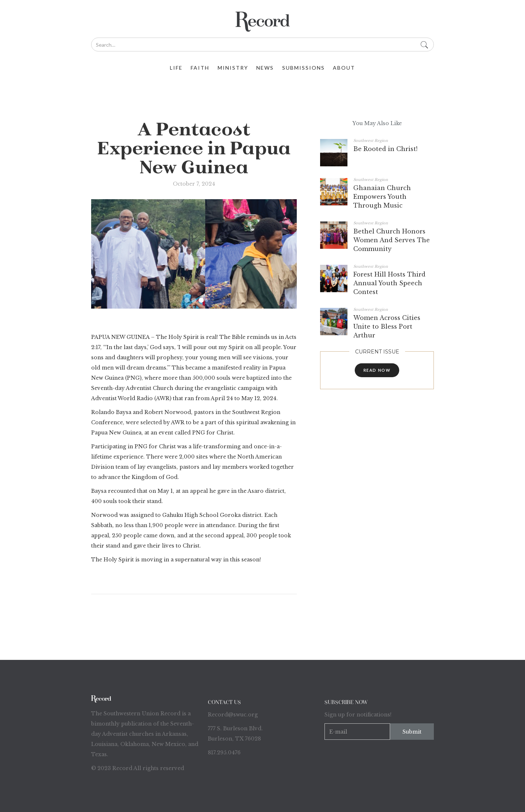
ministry (233, 68)
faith (200, 68)
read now (377, 370)
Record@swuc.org (233, 715)
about (344, 68)
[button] (187, 300)
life (176, 68)
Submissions (304, 68)
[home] (262, 22)
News (265, 68)
